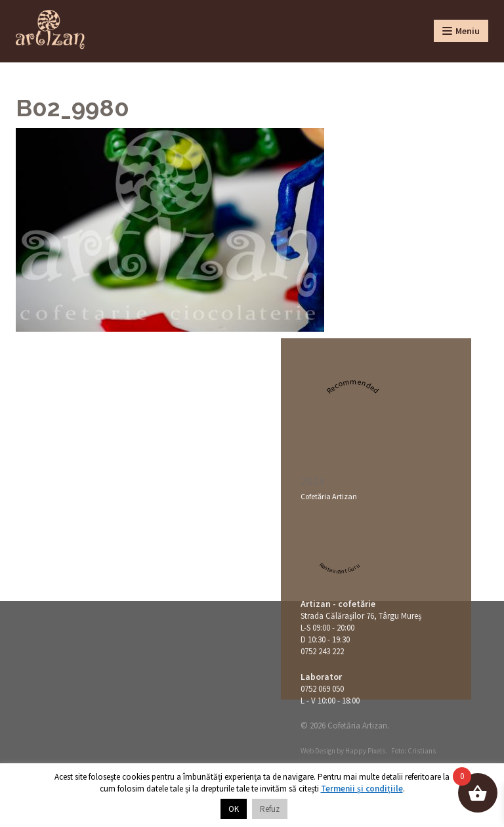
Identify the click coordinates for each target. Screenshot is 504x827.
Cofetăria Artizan (329, 496)
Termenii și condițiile (362, 789)
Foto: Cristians (413, 751)
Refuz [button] (270, 809)
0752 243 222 (322, 651)
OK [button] (234, 809)
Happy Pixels (365, 751)
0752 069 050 (322, 689)
